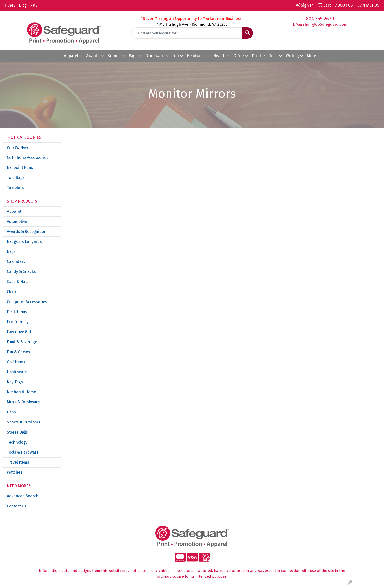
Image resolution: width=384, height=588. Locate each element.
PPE (34, 5)
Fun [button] (176, 56)
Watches (15, 472)
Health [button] (219, 56)
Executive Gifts (20, 332)
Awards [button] (93, 56)
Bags (11, 252)
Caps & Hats (18, 282)
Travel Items (18, 462)
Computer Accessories (27, 302)
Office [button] (239, 56)
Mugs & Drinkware (23, 402)
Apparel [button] (71, 56)
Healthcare (17, 372)
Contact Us (17, 506)
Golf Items (16, 362)
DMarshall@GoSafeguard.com (320, 24)
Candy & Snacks (21, 272)
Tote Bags (16, 178)
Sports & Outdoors (24, 422)
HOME (10, 5)
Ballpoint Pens (20, 168)
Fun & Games (18, 352)
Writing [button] (292, 56)
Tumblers (15, 188)
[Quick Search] (187, 33)
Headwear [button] (196, 56)
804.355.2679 (320, 19)
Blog (23, 5)
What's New (17, 147)
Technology (17, 442)
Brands (114, 56)
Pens (11, 412)
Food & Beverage (22, 342)
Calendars (16, 262)
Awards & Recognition (27, 231)
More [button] (312, 56)
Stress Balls (17, 432)
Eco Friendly (18, 322)
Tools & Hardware (23, 452)
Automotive (17, 221)
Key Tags (15, 382)
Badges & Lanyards (24, 241)
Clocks (13, 292)
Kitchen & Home (21, 392)
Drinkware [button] (155, 56)
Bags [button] (133, 56)
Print (257, 56)
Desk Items (17, 312)
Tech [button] (273, 56)
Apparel (14, 211)
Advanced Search (23, 496)
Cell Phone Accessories (28, 158)
